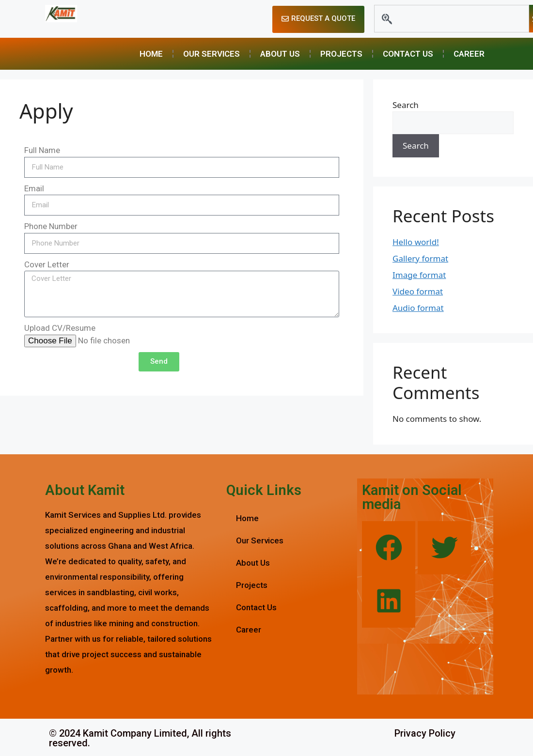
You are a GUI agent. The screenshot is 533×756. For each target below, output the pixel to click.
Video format (418, 291)
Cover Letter (47, 264)
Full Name (42, 150)
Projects (341, 54)
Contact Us (408, 54)
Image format (419, 275)
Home (151, 54)
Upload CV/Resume (60, 328)
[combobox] (452, 19)
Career (469, 54)
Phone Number (51, 226)
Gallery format (420, 258)
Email (34, 188)
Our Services (212, 54)
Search (406, 105)
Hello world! (416, 242)
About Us (280, 54)
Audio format (418, 308)
